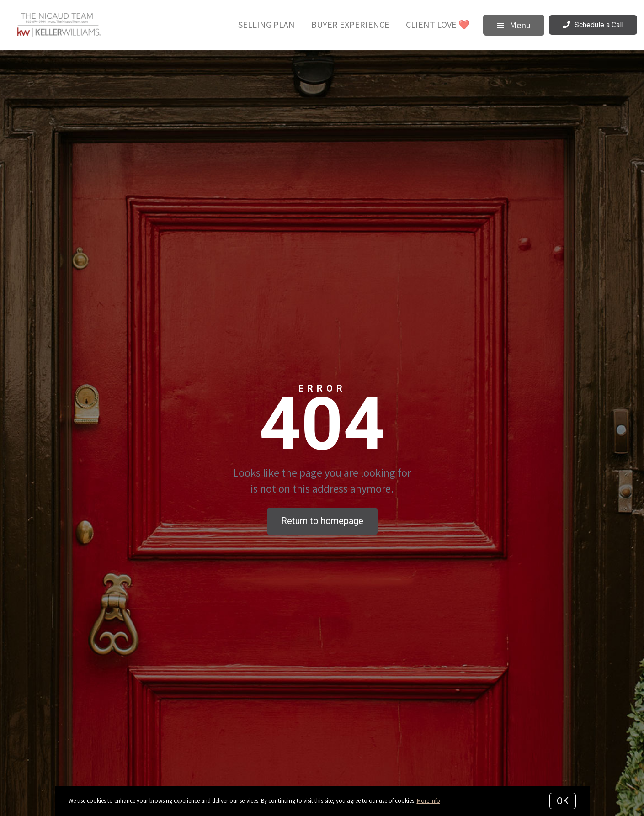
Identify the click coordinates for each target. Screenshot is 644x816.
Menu (514, 25)
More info (428, 801)
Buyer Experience (350, 24)
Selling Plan (266, 24)
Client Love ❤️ (438, 24)
